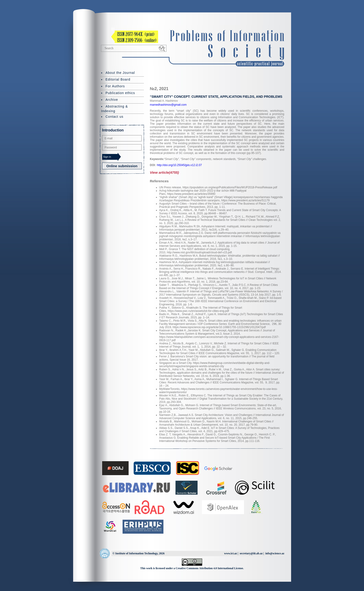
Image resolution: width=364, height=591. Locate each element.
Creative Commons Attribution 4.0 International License (209, 568)
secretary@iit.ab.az (251, 553)
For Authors (115, 86)
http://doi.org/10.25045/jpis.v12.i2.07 (179, 165)
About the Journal (120, 73)
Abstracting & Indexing (115, 109)
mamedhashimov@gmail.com (168, 105)
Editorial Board (118, 79)
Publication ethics (120, 93)
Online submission (122, 166)
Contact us (115, 117)
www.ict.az (230, 553)
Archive (112, 100)
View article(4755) (164, 172)
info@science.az (275, 553)
